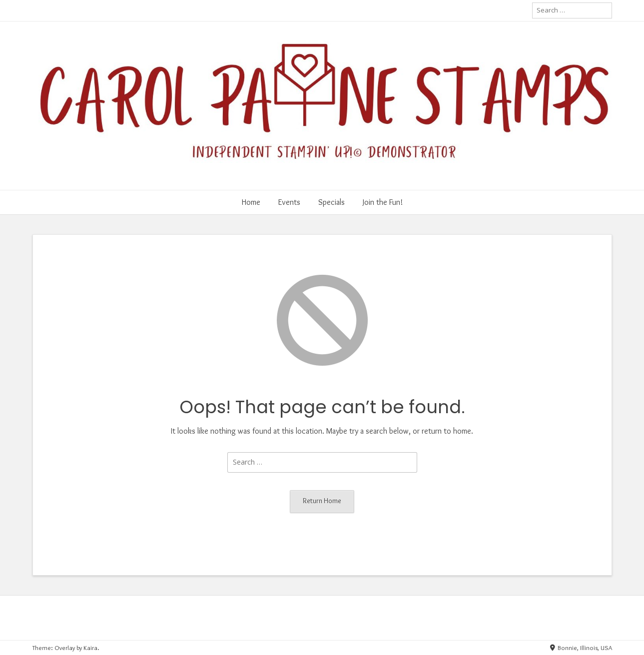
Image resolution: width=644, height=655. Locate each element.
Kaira (90, 648)
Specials (331, 202)
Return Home (322, 501)
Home (251, 202)
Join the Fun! (383, 202)
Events (289, 202)
